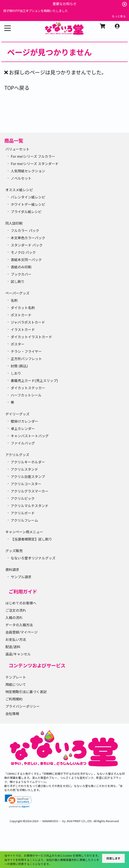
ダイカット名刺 (23, 308)
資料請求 (12, 569)
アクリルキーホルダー (28, 462)
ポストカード (21, 315)
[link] (18, 801)
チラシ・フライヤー (26, 351)
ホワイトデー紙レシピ (28, 204)
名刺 (14, 300)
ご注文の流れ (16, 610)
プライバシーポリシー (23, 706)
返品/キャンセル (18, 654)
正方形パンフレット (26, 359)
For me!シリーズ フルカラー (33, 156)
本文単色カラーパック (28, 238)
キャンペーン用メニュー (24, 532)
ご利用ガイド (23, 591)
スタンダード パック (27, 245)
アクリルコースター (26, 484)
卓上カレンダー (23, 428)
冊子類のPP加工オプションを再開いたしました (35, 11)
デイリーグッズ (17, 414)
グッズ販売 (14, 551)
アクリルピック (23, 498)
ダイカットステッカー (28, 388)
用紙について (16, 684)
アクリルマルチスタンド (30, 506)
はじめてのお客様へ (21, 603)
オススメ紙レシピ (19, 190)
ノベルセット (21, 178)
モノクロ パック (23, 252)
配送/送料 (13, 647)
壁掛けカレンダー (25, 421)
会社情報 (12, 713)
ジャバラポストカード (28, 322)
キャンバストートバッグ (30, 436)
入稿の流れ (14, 617)
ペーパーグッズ (17, 293)
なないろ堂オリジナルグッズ (33, 558)
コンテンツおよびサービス (37, 665)
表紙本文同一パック (26, 260)
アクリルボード (23, 513)
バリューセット (17, 149)
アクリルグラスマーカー (30, 491)
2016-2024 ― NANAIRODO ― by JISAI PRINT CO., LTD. (59, 821)
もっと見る (119, 16)
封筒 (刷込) (19, 366)
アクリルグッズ (17, 455)
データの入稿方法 (19, 625)
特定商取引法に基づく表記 (26, 692)
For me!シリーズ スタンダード (35, 164)
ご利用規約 (14, 699)
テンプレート (16, 677)
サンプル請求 (21, 577)
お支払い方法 (16, 639)
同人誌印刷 (14, 223)
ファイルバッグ (23, 443)
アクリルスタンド (24, 469)
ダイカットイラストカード (31, 337)
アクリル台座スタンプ (28, 476)
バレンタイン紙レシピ (28, 197)
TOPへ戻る (17, 88)
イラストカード (23, 329)
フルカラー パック (25, 230)
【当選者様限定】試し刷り (31, 539)
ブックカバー (21, 274)
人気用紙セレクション (28, 171)
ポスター (18, 344)
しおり (16, 373)
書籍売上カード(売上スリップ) (34, 380)
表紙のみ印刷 (21, 267)
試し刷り (18, 281)
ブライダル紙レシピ (26, 212)
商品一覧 (14, 140)
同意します (113, 858)
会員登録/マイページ (21, 632)
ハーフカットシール (26, 395)
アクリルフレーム (24, 520)
